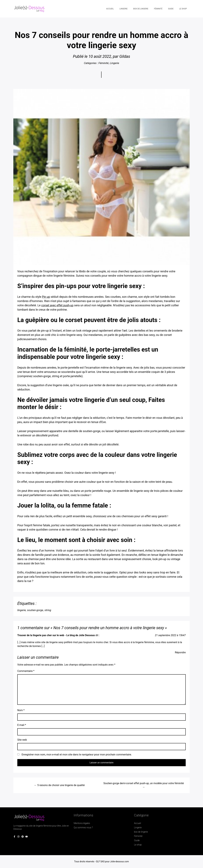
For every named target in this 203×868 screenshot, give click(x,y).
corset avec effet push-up (57, 305)
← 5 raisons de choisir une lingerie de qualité (59, 785)
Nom (21, 710)
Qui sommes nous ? (83, 828)
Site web (22, 740)
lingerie (22, 610)
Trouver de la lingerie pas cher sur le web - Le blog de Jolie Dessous (56, 635)
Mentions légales (82, 823)
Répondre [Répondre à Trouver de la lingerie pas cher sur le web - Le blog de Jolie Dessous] (180, 652)
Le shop (138, 845)
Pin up (46, 297)
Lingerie (115, 63)
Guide (137, 840)
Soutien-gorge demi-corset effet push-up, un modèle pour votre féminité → (144, 785)
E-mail (22, 725)
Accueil (138, 823)
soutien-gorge (35, 610)
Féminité (103, 63)
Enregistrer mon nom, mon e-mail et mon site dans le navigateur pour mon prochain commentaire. (77, 755)
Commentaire (26, 671)
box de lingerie (141, 832)
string (48, 610)
